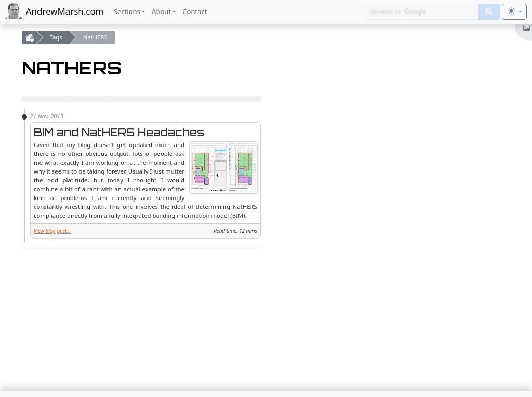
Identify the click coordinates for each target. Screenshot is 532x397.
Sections (127, 11)
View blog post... (52, 231)
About (161, 11)
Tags (56, 37)
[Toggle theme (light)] (515, 12)
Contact (195, 11)
